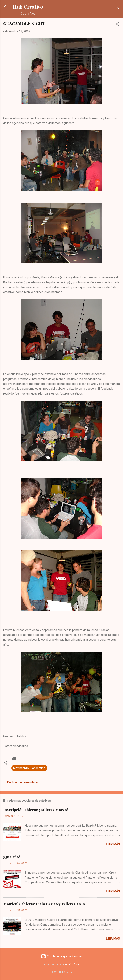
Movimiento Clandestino (29, 768)
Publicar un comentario (23, 782)
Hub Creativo (28, 7)
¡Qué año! (12, 857)
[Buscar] (117, 8)
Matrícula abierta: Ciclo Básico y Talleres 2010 (44, 904)
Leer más (113, 844)
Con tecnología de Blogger (61, 956)
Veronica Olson (72, 964)
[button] (117, 25)
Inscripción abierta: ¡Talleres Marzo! (36, 810)
